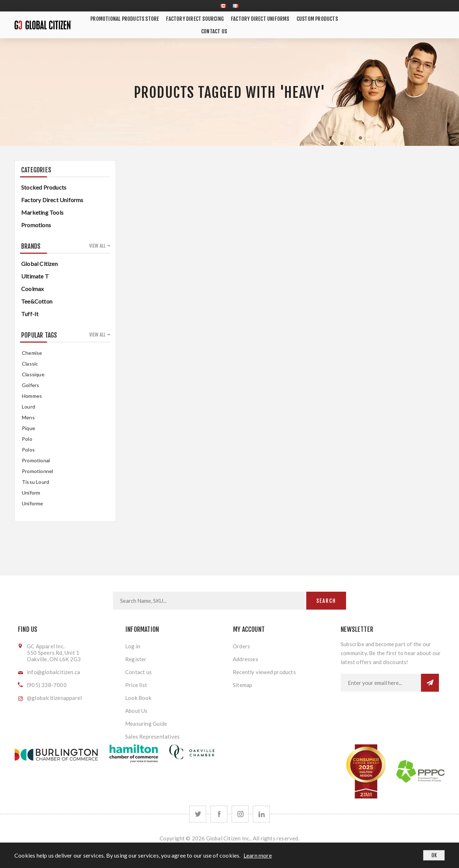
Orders (241, 646)
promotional (36, 460)
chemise (32, 353)
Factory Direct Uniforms (52, 200)
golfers (30, 385)
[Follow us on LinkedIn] (261, 814)
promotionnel (37, 471)
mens (28, 417)
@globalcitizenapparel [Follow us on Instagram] (54, 698)
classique (33, 374)
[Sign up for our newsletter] (381, 683)
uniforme (33, 503)
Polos (28, 450)
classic (30, 364)
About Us (136, 711)
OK (434, 855)
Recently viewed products (264, 672)
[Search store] (209, 601)
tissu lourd (36, 482)
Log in (133, 646)
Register (136, 659)
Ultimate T (35, 276)
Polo (27, 439)
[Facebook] (219, 814)
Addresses (245, 659)
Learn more (258, 855)
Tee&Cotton (37, 301)
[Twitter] (198, 814)
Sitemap (242, 685)
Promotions (36, 225)
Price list (136, 685)
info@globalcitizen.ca (53, 672)
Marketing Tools (42, 212)
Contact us (138, 672)
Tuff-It (30, 314)
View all (98, 246)
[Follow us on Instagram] (240, 814)
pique (29, 428)
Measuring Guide (146, 724)
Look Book (138, 698)
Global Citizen (39, 264)
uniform (31, 493)
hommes (32, 396)
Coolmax (32, 289)
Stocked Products (44, 187)
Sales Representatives (152, 736)
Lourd (29, 407)
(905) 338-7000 (47, 685)
